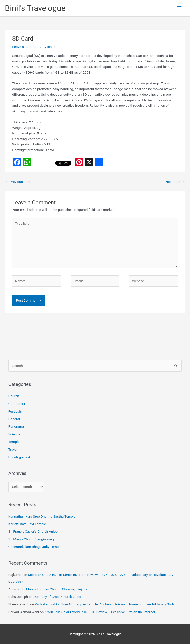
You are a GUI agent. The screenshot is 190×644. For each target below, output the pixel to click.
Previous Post (18, 182)
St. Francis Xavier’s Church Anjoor (34, 531)
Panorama (16, 426)
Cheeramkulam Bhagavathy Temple (35, 547)
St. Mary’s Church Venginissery (32, 539)
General (14, 419)
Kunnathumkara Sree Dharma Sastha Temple (42, 516)
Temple (14, 442)
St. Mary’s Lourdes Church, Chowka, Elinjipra (54, 589)
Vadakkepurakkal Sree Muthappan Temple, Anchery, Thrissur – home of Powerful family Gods (105, 604)
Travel (13, 449)
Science (14, 434)
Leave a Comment (26, 47)
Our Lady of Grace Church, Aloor (57, 597)
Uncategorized (19, 457)
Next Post (175, 182)
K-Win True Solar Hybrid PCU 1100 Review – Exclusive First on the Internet (100, 612)
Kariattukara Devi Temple (27, 524)
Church (14, 396)
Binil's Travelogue (35, 8)
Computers (17, 404)
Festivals (15, 411)
